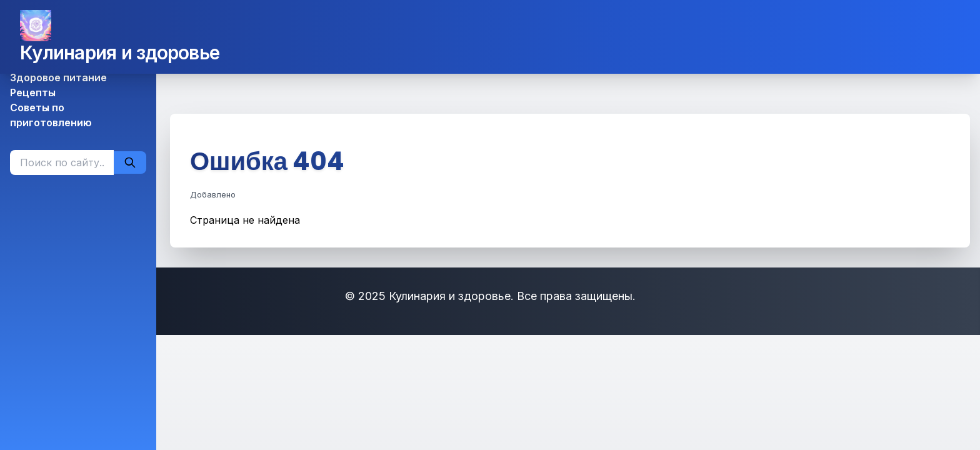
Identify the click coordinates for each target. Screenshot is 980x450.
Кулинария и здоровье (120, 52)
